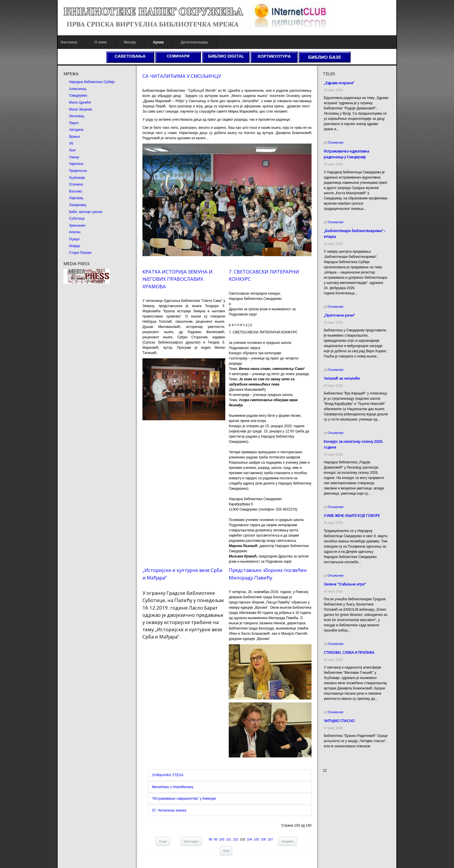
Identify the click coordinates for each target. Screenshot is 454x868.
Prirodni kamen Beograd (342, 803)
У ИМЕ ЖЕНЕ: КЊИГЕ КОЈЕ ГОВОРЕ (352, 510)
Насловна (69, 42)
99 (216, 839)
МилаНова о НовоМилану (172, 787)
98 (210, 839)
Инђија (74, 246)
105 (257, 839)
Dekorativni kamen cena (342, 797)
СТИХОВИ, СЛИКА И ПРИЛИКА (349, 647)
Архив (158, 42)
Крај (226, 850)
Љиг (72, 150)
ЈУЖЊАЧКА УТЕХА (167, 775)
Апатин (75, 232)
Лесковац (76, 116)
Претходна (191, 841)
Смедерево (78, 96)
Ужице (74, 157)
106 (263, 839)
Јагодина (76, 130)
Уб (71, 144)
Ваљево (75, 191)
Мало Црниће (80, 102)
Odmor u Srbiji (334, 808)
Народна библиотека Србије (92, 82)
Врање (74, 137)
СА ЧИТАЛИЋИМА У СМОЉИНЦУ (182, 76)
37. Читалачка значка (169, 810)
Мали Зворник (80, 109)
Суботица (77, 219)
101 (229, 839)
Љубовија (77, 178)
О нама (100, 42)
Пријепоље (78, 171)
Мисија (130, 42)
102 (236, 839)
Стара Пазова (80, 253)
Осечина (76, 184)
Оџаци (74, 239)
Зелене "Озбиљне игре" (345, 579)
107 (270, 839)
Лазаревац (78, 205)
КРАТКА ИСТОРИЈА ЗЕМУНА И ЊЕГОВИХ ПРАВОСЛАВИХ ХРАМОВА (177, 279)
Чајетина (76, 164)
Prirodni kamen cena (339, 792)
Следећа (287, 841)
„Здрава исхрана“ (339, 83)
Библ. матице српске (86, 212)
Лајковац (76, 198)
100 (222, 839)
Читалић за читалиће (342, 373)
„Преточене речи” (339, 310)
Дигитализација (194, 42)
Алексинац (78, 89)
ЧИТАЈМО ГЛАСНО (339, 716)
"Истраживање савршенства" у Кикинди (184, 799)
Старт (163, 841)
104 (250, 839)
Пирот (74, 123)
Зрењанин (77, 225)
